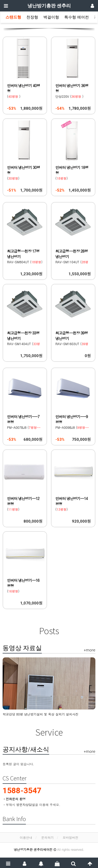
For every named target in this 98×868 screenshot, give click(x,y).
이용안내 (26, 837)
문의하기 (48, 837)
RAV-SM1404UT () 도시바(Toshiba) (24, 344)
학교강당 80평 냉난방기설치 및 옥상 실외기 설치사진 (41, 714)
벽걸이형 (51, 17)
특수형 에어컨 (77, 17)
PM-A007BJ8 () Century (24, 427)
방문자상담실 (26, 805)
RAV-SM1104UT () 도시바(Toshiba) (72, 262)
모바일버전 (71, 837)
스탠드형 (13, 17)
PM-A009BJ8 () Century (72, 427)
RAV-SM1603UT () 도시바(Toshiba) (72, 344)
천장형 (32, 17)
